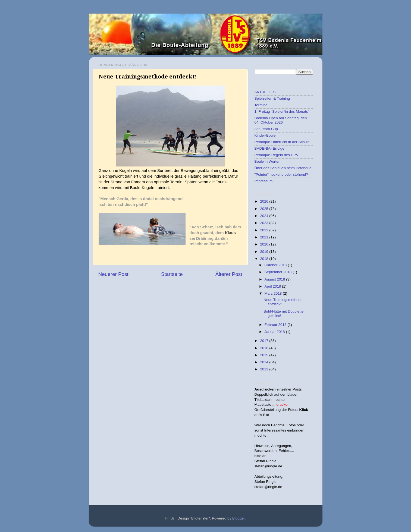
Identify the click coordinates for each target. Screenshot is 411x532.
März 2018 (274, 293)
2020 (265, 244)
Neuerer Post (113, 274)
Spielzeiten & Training (272, 98)
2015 (265, 355)
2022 (265, 230)
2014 (265, 362)
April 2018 (273, 286)
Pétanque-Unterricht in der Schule (282, 142)
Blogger (239, 518)
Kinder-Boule (265, 135)
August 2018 (275, 279)
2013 (265, 369)
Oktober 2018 (276, 265)
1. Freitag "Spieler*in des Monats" (282, 111)
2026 (265, 201)
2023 (265, 223)
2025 (265, 209)
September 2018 (279, 272)
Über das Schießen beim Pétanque (283, 168)
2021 (265, 237)
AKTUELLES (265, 92)
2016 (265, 348)
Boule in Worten (268, 161)
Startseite (172, 274)
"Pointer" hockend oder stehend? (281, 174)
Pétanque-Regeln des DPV (277, 155)
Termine (261, 105)
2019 (265, 252)
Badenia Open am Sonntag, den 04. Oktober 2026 (281, 120)
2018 (265, 259)
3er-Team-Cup (266, 129)
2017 (265, 341)
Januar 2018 (275, 332)
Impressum (264, 181)
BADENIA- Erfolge (269, 148)
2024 (265, 216)
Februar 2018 (276, 325)
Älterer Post (229, 274)
